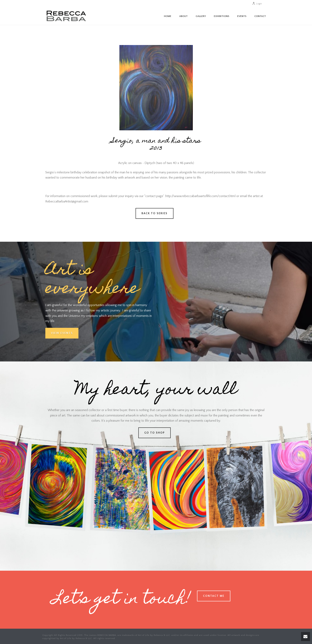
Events (242, 16)
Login (257, 4)
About (183, 16)
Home (168, 16)
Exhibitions (221, 16)
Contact (260, 16)
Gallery (201, 16)
